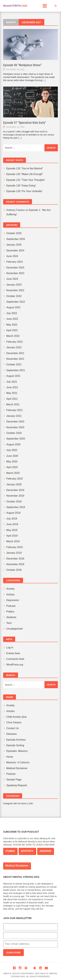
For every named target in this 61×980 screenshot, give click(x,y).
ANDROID (45, 851)
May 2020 (12, 462)
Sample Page (14, 780)
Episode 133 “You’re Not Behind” (25, 168)
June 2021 (12, 387)
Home (10, 757)
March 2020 (13, 473)
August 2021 (13, 376)
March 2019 (13, 541)
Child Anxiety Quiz (17, 717)
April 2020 (12, 467)
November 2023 (15, 273)
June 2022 (12, 319)
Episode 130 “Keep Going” (21, 186)
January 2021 (14, 416)
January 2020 (14, 484)
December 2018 (15, 559)
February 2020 (15, 479)
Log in (10, 648)
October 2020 (14, 433)
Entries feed (13, 653)
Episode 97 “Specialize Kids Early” (25, 123)
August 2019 (13, 513)
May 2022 (12, 325)
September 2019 (16, 507)
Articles (10, 595)
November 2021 (15, 359)
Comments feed (15, 659)
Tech (9, 623)
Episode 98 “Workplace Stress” (22, 65)
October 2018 (14, 570)
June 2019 (12, 524)
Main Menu (46, 7)
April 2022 (12, 330)
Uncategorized (14, 629)
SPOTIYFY (27, 851)
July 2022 (12, 313)
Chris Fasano (14, 722)
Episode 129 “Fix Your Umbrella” (24, 191)
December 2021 (15, 353)
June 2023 (12, 279)
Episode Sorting (15, 745)
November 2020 (15, 427)
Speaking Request (17, 785)
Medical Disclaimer (17, 768)
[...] (44, 80)
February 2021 (15, 410)
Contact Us (13, 728)
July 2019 (12, 519)
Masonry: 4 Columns (18, 762)
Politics (10, 612)
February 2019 (15, 547)
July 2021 (12, 382)
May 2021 (12, 393)
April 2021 (12, 399)
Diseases (12, 734)
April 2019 (12, 536)
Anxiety (10, 589)
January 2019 (14, 553)
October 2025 (14, 233)
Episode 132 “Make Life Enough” (25, 174)
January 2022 (14, 347)
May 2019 (12, 530)
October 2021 (14, 364)
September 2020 (16, 439)
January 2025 (14, 245)
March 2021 (13, 404)
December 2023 (15, 268)
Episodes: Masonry (17, 751)
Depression (13, 600)
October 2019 (14, 502)
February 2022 (15, 342)
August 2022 (13, 307)
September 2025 (16, 239)
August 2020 (13, 444)
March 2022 (13, 336)
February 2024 (15, 262)
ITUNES (10, 851)
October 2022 (14, 296)
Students (11, 617)
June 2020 (12, 456)
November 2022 (15, 290)
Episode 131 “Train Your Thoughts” (26, 180)
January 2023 (14, 285)
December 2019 (15, 490)
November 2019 (15, 496)
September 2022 (16, 302)
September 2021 (16, 370)
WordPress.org (15, 665)
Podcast (11, 606)
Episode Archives (16, 740)
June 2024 (12, 256)
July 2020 (12, 450)
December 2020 (15, 422)
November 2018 (15, 564)
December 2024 (15, 250)
